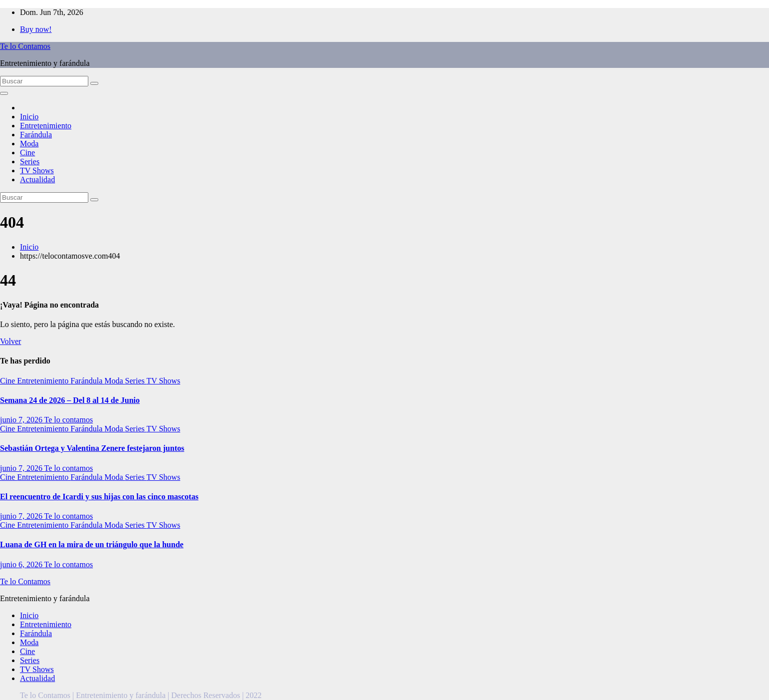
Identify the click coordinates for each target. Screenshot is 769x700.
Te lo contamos (69, 420)
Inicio (29, 117)
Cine (27, 153)
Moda (29, 144)
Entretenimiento (46, 126)
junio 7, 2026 (22, 420)
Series (30, 162)
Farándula (36, 135)
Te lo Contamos (25, 46)
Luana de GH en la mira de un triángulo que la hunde (92, 544)
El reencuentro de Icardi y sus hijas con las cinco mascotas (99, 497)
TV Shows (37, 171)
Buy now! (36, 29)
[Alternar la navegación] (4, 93)
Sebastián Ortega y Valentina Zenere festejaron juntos (92, 448)
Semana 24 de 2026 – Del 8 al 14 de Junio (70, 400)
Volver (10, 341)
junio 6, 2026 (22, 564)
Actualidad (37, 179)
